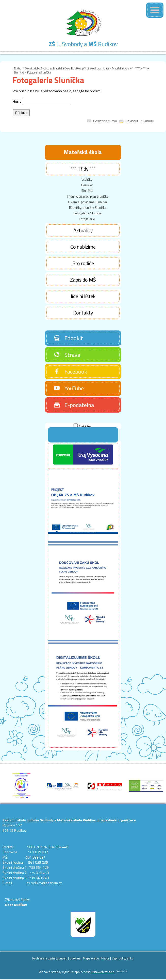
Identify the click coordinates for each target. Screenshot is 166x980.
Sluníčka (19, 72)
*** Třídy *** (139, 68)
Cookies (75, 958)
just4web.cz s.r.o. (103, 972)
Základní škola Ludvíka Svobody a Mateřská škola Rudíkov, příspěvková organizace (62, 68)
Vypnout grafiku (123, 958)
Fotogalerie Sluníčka (39, 72)
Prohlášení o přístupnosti (50, 958)
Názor (105, 958)
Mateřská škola (121, 68)
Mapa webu (91, 958)
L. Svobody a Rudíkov (83, 44)
